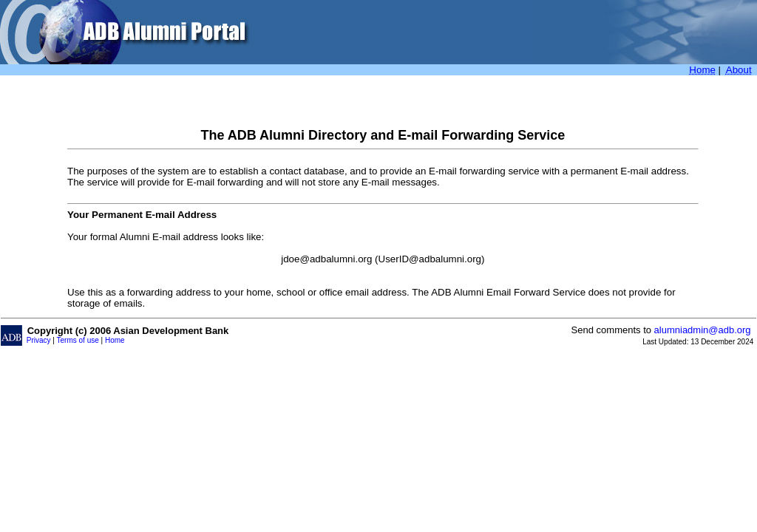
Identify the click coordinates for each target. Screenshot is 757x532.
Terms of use (78, 340)
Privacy (39, 340)
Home (115, 340)
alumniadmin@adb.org (703, 330)
